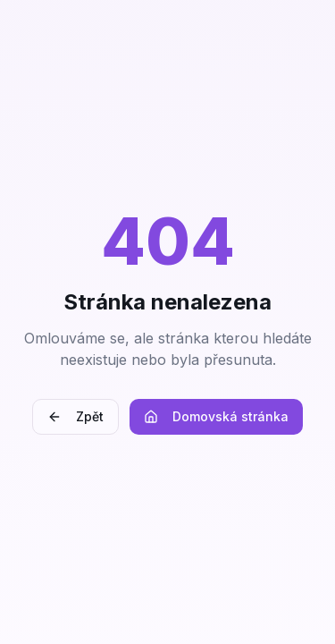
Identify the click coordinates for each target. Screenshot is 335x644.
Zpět (75, 416)
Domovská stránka (216, 416)
